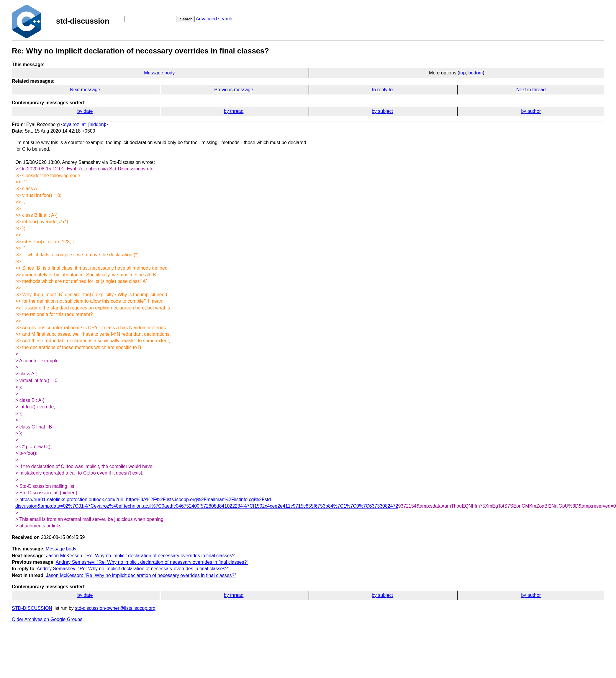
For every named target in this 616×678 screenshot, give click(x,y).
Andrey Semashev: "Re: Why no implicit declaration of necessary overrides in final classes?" (152, 562)
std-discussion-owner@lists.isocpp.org (115, 608)
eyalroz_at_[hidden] (85, 124)
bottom (475, 73)
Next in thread (531, 90)
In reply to (382, 90)
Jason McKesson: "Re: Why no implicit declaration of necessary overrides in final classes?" (141, 556)
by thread (234, 111)
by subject (382, 111)
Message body (159, 73)
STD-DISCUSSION (32, 608)
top (462, 73)
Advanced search (214, 19)
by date (85, 111)
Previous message (234, 90)
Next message (85, 90)
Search (186, 19)
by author (531, 111)
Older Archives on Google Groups (47, 619)
